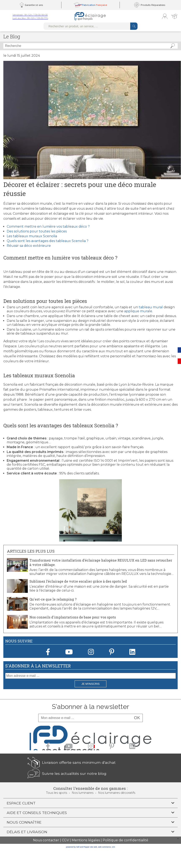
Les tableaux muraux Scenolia (32, 236)
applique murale (138, 311)
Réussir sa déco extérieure (29, 246)
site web (94, 847)
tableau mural (151, 307)
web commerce (104, 847)
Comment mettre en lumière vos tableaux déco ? (48, 226)
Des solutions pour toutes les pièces (37, 231)
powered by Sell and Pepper (78, 847)
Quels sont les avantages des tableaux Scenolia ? (48, 241)
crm (113, 847)
